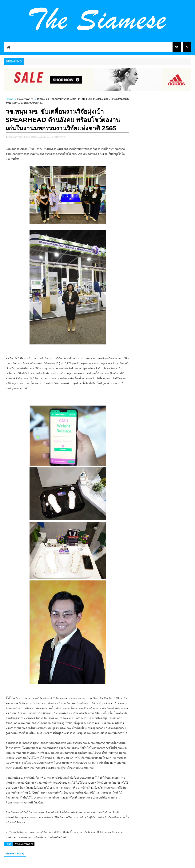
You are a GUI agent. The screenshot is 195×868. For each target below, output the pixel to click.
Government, (58, 137)
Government (25, 99)
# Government (24, 844)
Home (10, 99)
